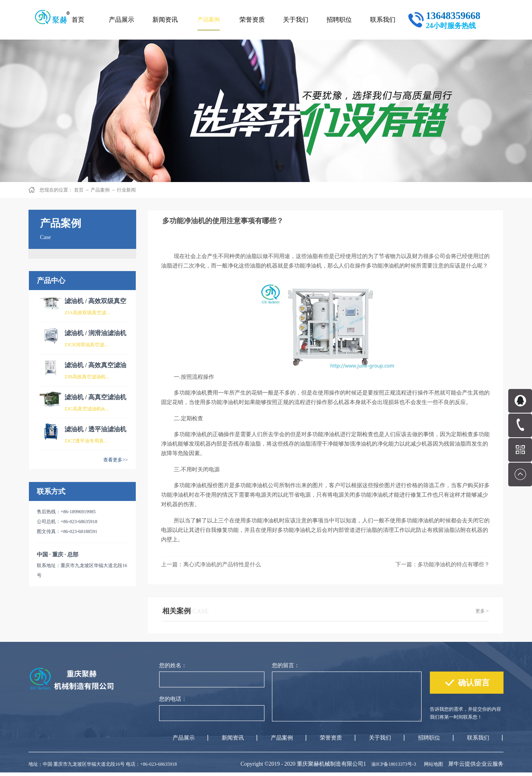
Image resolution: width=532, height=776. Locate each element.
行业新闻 (126, 190)
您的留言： (286, 665)
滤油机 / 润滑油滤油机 (95, 333)
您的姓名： (173, 665)
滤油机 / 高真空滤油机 (95, 397)
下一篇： (443, 564)
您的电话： (173, 699)
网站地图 (432, 764)
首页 (78, 20)
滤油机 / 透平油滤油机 (95, 429)
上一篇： (211, 564)
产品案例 (100, 190)
